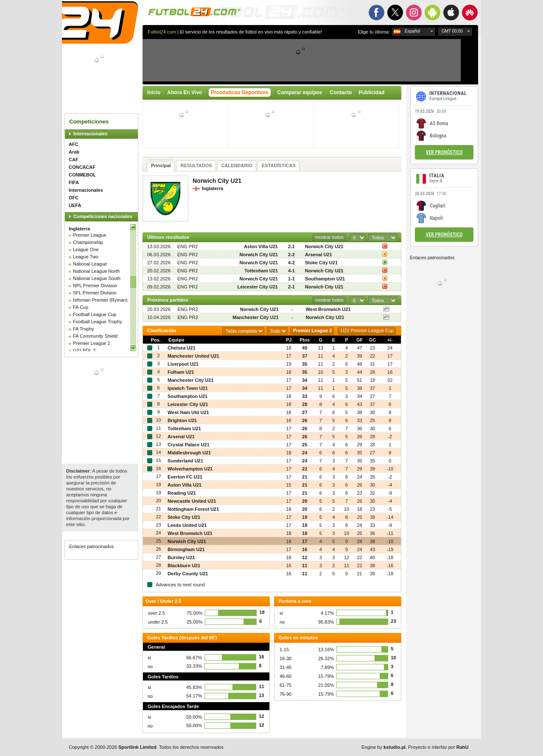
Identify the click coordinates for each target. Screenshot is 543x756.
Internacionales (91, 134)
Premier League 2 (91, 343)
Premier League (90, 235)
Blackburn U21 (184, 566)
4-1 (291, 271)
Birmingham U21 (186, 549)
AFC (74, 144)
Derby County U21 (188, 574)
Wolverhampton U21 (190, 469)
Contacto (341, 92)
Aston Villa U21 (261, 246)
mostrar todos (329, 237)
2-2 (291, 255)
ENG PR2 (188, 246)
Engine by (383, 747)
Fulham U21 (181, 372)
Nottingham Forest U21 (193, 509)
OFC (74, 198)
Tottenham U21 (261, 271)
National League (90, 264)
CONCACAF (82, 167)
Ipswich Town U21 (188, 388)
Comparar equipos (300, 92)
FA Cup (81, 307)
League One (86, 249)
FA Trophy (84, 329)
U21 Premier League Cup (367, 330)
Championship (88, 242)
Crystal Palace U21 (188, 445)
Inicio (154, 92)
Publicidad (372, 92)
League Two (86, 257)
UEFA (75, 205)
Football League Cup (95, 314)
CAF (74, 160)
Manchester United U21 (193, 356)
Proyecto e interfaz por (438, 747)
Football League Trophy (98, 322)
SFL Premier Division (95, 293)
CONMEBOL (82, 175)
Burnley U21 (181, 557)
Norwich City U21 (324, 246)
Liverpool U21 (183, 364)
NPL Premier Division (95, 286)
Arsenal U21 (319, 255)
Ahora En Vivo (185, 92)
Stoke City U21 (321, 263)
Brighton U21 (182, 420)
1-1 (291, 279)
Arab (74, 152)
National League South (97, 278)
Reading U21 (182, 493)
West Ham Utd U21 (188, 412)
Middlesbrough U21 (189, 453)
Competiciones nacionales (103, 216)
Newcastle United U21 (192, 501)
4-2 (291, 263)
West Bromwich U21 (328, 309)
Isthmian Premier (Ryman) (100, 300)
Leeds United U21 (187, 525)
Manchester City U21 (255, 317)
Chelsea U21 (181, 348)
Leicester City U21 (258, 287)
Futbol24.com (162, 32)
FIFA (74, 182)
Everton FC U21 (185, 477)
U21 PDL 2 (84, 350)
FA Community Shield (95, 336)
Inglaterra (79, 229)
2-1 (291, 246)
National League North (96, 271)
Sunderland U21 (185, 461)
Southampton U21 (325, 279)
